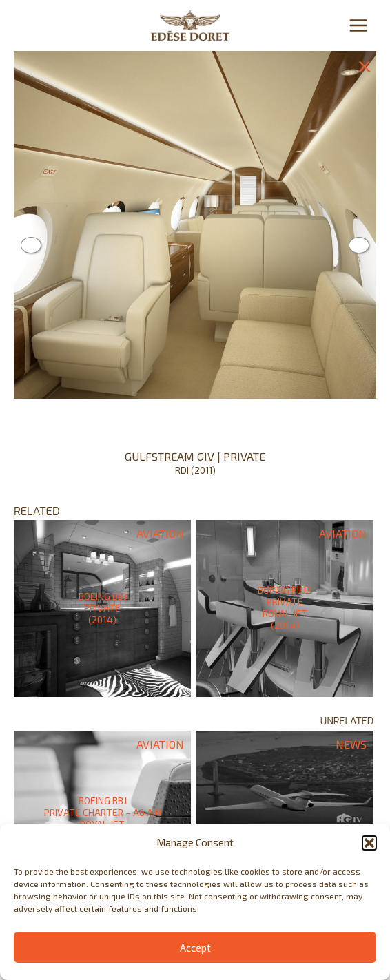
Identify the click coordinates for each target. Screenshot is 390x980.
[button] (369, 843)
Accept (195, 948)
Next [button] (359, 245)
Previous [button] (31, 245)
